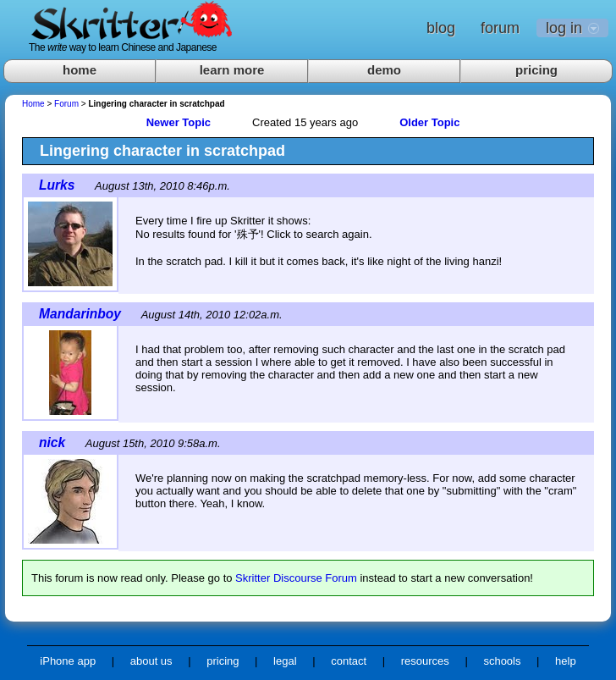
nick (52, 442)
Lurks (57, 185)
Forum (66, 104)
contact (349, 661)
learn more (232, 70)
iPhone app (68, 661)
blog (441, 28)
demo (384, 70)
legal (285, 661)
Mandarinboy (80, 314)
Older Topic (429, 122)
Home (33, 104)
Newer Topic (179, 122)
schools (502, 661)
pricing (536, 70)
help (566, 661)
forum (500, 28)
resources (425, 661)
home (80, 70)
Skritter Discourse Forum (296, 578)
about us (151, 661)
